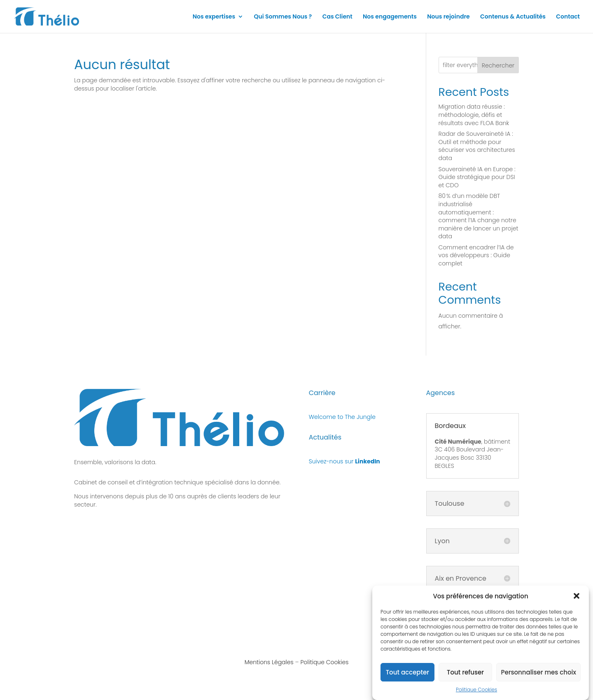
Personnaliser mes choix (538, 675)
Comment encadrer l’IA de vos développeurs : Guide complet (476, 255)
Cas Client (337, 17)
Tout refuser (465, 675)
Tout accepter (407, 675)
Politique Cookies (476, 692)
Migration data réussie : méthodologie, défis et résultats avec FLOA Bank (474, 115)
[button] (577, 599)
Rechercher (498, 65)
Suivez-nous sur (344, 461)
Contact (568, 17)
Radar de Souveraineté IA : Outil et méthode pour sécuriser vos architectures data (477, 146)
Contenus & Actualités (513, 17)
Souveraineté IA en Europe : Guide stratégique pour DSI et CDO (477, 177)
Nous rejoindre (448, 17)
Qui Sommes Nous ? (283, 17)
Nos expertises (214, 17)
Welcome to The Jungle (342, 417)
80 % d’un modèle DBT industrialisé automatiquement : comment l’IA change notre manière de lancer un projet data (479, 216)
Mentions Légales (269, 662)
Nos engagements (390, 17)
